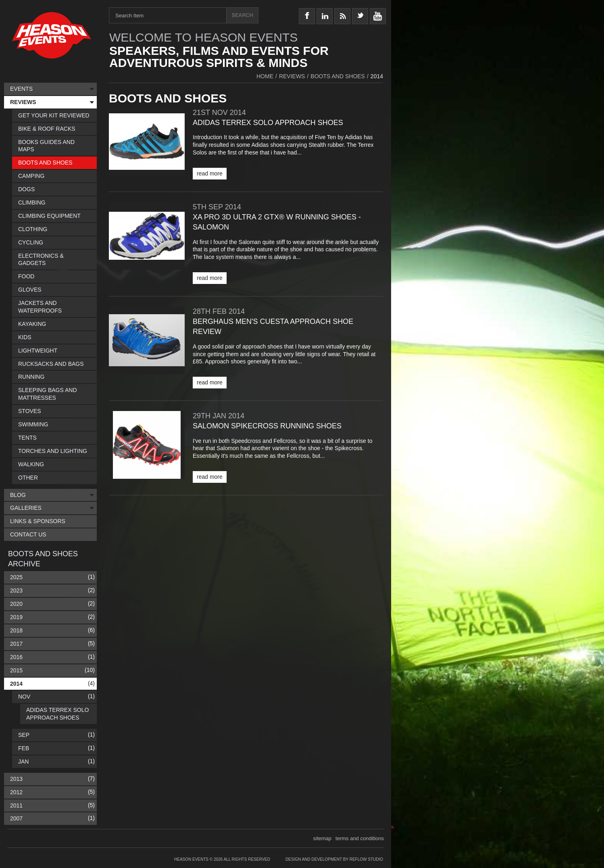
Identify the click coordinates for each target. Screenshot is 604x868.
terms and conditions (360, 838)
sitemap (323, 838)
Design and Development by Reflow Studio (334, 859)
